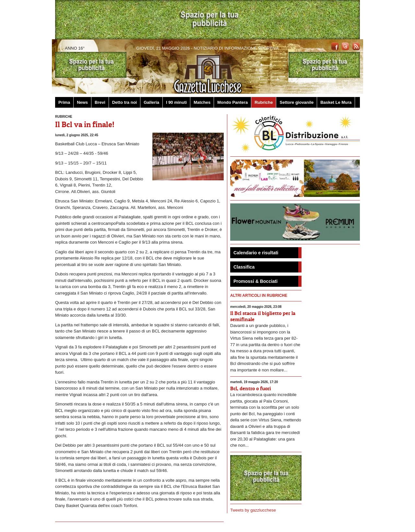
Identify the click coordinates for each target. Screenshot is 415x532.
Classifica (244, 267)
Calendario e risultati (256, 253)
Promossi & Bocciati (255, 281)
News (82, 102)
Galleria (151, 102)
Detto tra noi (125, 102)
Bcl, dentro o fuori (251, 388)
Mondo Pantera (232, 102)
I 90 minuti (176, 102)
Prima (64, 102)
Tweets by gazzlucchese (253, 510)
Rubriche (264, 102)
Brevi (100, 102)
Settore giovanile (296, 102)
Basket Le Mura (336, 102)
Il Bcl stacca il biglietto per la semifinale (263, 316)
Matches (202, 102)
